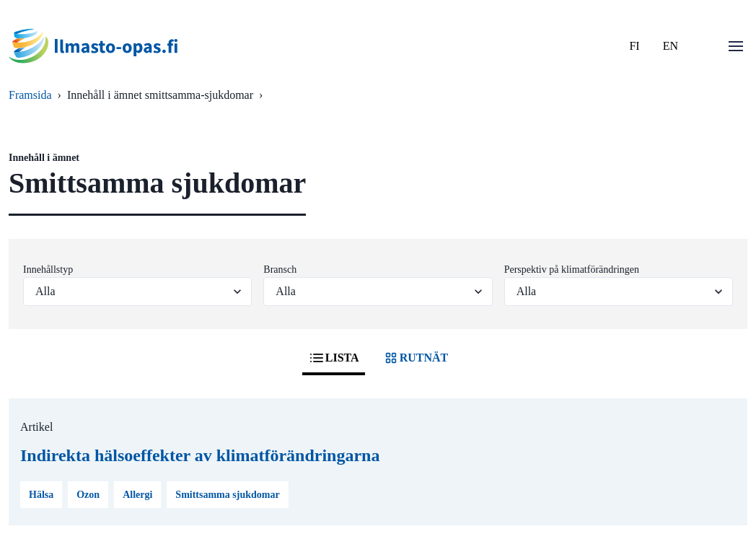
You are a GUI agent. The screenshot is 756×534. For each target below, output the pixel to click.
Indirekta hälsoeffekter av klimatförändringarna (200, 455)
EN (671, 46)
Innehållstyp (48, 270)
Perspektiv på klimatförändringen (572, 270)
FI (634, 46)
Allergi (137, 495)
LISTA (334, 358)
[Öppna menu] (736, 46)
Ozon (88, 495)
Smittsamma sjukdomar (227, 495)
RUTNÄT (416, 358)
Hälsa (41, 495)
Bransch (280, 270)
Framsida (30, 95)
